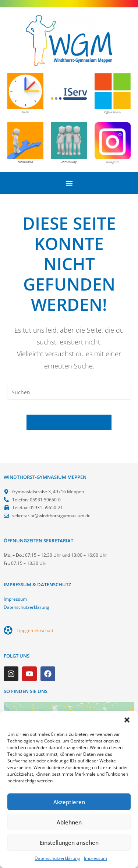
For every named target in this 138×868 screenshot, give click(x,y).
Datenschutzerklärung (57, 858)
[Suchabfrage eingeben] (69, 392)
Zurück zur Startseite (69, 422)
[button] (127, 720)
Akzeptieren (69, 802)
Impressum (95, 858)
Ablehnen (69, 822)
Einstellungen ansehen (69, 843)
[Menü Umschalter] (69, 183)
